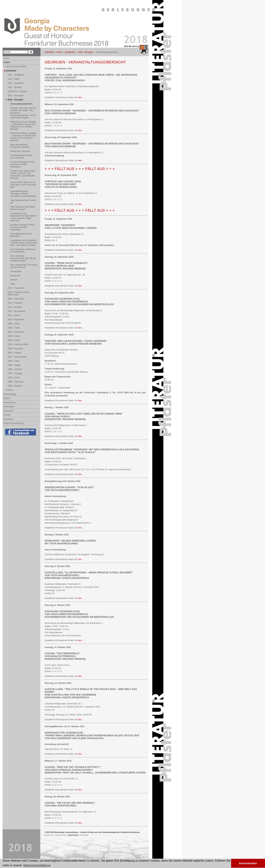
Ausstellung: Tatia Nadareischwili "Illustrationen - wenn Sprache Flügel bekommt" (24, 217)
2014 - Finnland (15, 303)
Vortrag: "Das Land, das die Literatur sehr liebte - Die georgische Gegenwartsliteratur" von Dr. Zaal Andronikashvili (23, 113)
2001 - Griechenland (17, 357)
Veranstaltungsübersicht (21, 104)
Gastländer (70, 52)
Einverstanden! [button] (248, 863)
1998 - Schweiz (15, 369)
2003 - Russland (15, 349)
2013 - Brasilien (15, 307)
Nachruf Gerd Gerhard (16, 67)
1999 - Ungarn (14, 365)
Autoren (9, 390)
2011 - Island (14, 315)
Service (14, 280)
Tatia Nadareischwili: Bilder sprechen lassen (23, 208)
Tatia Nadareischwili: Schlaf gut (23, 201)
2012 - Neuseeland (17, 311)
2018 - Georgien (85, 52)
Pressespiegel (10, 394)
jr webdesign (83, 835)
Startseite (49, 52)
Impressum (9, 419)
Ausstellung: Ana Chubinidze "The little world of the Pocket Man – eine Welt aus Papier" (24, 243)
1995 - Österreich (16, 382)
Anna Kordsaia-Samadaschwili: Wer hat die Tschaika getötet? (23, 258)
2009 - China (14, 324)
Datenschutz (61, 835)
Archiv (59, 52)
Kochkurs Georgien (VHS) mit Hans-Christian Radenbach (22, 164)
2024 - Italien (14, 79)
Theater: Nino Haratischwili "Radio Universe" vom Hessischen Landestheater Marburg (23, 175)
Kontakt (7, 415)
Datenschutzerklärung (14, 423)
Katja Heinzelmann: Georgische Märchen (20, 146)
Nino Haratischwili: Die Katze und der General (24, 266)
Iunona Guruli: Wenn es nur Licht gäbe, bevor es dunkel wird (23, 185)
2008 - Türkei (14, 328)
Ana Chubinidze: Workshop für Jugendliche (23, 251)
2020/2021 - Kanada (17, 91)
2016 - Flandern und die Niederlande (19, 293)
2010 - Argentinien (16, 320)
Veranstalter (16, 271)
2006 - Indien (14, 336)
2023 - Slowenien (16, 83)
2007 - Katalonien (16, 332)
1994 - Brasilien (15, 386)
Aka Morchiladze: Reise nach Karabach (21, 157)
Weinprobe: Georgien (20, 151)
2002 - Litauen (14, 353)
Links (13, 284)
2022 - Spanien (15, 87)
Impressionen (10, 402)
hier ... (81, 97)
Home (6, 58)
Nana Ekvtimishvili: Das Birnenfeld (21, 235)
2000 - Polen (14, 361)
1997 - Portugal (15, 373)
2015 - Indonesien (16, 299)
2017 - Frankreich (16, 288)
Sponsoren (15, 276)
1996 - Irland (14, 378)
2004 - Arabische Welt (18, 344)
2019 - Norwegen (16, 96)
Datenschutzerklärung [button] (37, 865)
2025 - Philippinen (16, 75)
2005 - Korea (14, 340)
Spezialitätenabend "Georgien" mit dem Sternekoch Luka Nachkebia (23, 194)
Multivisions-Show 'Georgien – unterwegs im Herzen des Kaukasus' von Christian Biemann (23, 125)
